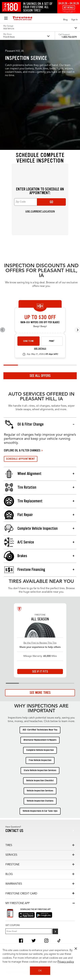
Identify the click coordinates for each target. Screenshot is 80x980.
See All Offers (40, 376)
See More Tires (40, 693)
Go (51, 202)
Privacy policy (66, 962)
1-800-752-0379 (69, 37)
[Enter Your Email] (29, 931)
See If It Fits (40, 671)
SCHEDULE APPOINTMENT (21, 459)
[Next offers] (77, 330)
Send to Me (28, 341)
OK (40, 971)
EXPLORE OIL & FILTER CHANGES (22, 450)
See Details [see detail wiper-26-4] (40, 349)
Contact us (14, 831)
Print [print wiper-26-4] (52, 341)
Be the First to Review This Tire (40, 643)
